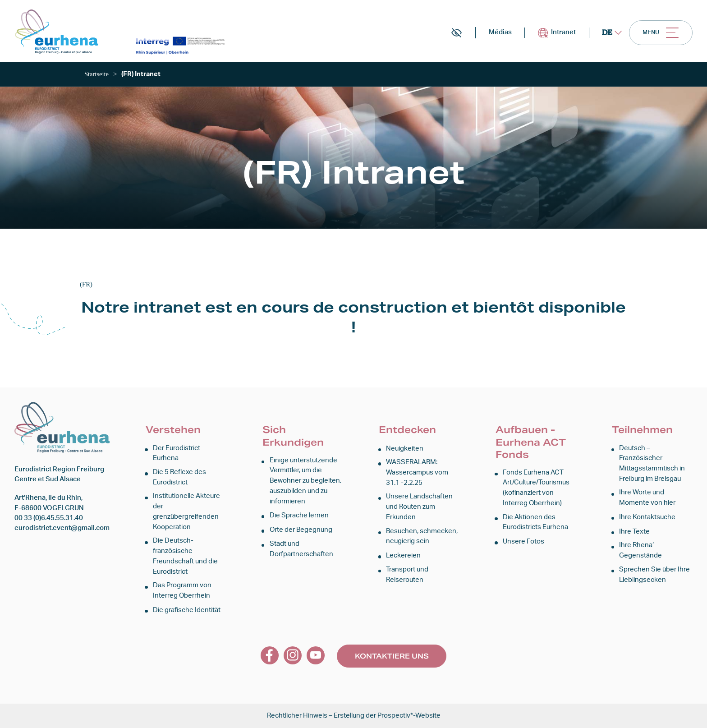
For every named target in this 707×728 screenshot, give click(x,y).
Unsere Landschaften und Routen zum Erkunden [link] (419, 509)
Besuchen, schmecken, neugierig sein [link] (422, 538)
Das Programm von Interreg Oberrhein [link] (182, 591)
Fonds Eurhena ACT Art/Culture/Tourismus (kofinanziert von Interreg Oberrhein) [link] (536, 491)
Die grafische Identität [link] (187, 610)
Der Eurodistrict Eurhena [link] (177, 456)
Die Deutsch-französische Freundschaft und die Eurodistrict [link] (185, 558)
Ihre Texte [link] (634, 533)
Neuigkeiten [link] (405, 452)
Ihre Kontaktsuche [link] (647, 519)
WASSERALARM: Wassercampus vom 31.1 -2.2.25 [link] (417, 475)
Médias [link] (488, 35)
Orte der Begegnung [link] (301, 532)
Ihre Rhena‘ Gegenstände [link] (640, 552)
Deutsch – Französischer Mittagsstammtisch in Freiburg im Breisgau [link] (652, 466)
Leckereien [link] (403, 557)
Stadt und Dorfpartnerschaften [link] (301, 551)
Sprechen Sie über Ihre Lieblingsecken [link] (654, 575)
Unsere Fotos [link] (523, 543)
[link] (60, 33)
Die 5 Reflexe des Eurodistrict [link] (179, 480)
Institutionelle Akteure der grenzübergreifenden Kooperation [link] (186, 514)
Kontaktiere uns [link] (392, 656)
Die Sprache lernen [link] (299, 518)
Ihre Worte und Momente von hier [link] (647, 500)
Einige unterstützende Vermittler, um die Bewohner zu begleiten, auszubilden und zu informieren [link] (305, 484)
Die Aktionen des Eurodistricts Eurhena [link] (535, 524)
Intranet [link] (548, 35)
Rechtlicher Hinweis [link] (297, 716)
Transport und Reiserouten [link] (407, 575)
